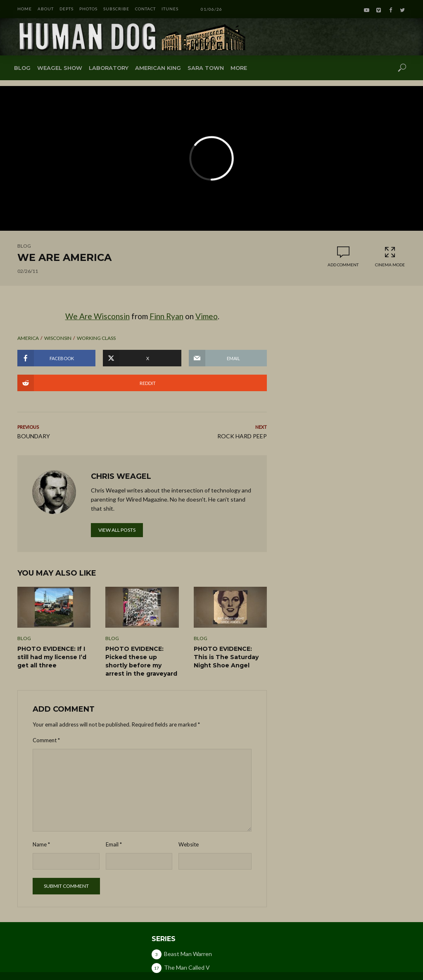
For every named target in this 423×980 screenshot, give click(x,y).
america (28, 338)
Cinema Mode (390, 257)
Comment (46, 740)
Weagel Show (60, 68)
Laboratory (109, 68)
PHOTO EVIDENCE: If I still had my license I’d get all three (52, 657)
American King (158, 68)
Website (189, 844)
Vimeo (207, 316)
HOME (25, 9)
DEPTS (67, 9)
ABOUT (46, 9)
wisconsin (58, 338)
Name (41, 844)
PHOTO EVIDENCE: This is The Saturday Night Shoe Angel (226, 657)
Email (114, 844)
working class (96, 338)
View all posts (117, 530)
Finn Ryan (166, 316)
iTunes (170, 9)
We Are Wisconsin (97, 316)
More (239, 68)
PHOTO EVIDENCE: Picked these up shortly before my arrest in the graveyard (141, 661)
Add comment (343, 265)
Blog (22, 68)
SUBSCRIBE (116, 9)
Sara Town (206, 68)
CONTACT (145, 9)
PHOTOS (88, 9)
